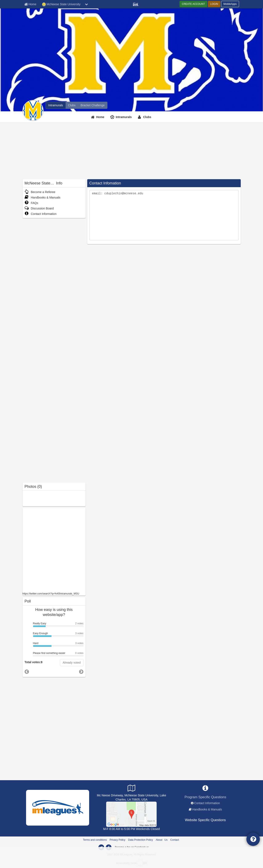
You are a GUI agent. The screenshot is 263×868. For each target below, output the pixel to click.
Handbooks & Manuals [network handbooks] (207, 809)
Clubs (147, 117)
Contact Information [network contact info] (207, 803)
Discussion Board (39, 208)
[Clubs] (145, 117)
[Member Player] (136, 4)
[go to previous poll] (27, 672)
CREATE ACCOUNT (193, 4)
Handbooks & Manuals (43, 197)
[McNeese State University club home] (72, 105)
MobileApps (230, 4)
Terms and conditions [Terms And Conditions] (95, 840)
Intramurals (124, 117)
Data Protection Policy (140, 840)
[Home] (98, 117)
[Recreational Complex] (131, 814)
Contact (175, 840)
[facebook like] (54, 549)
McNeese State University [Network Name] (61, 4)
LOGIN (214, 4)
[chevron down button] (86, 4)
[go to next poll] (81, 672)
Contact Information (41, 214)
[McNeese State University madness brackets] (93, 105)
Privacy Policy (117, 840)
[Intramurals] (122, 117)
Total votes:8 (34, 662)
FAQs (31, 203)
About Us (162, 840)
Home (100, 117)
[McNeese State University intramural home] (56, 105)
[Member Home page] (30, 4)
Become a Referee (40, 192)
